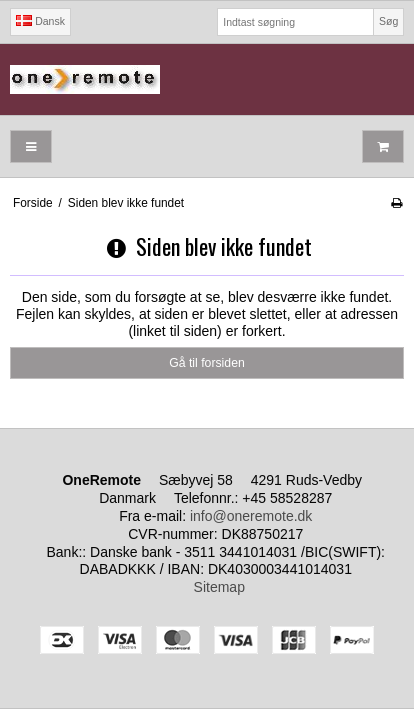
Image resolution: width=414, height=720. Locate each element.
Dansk (40, 21)
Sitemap (219, 587)
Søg (388, 21)
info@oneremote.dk (251, 516)
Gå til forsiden (207, 363)
